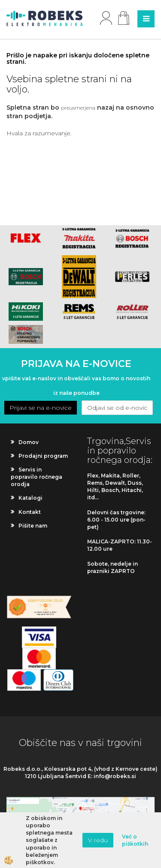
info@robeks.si (115, 776)
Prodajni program (43, 456)
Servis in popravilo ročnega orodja (36, 477)
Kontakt (30, 512)
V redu (98, 840)
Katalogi (30, 498)
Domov (29, 442)
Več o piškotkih (135, 840)
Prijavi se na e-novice (41, 408)
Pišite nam (33, 526)
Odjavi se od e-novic (117, 408)
